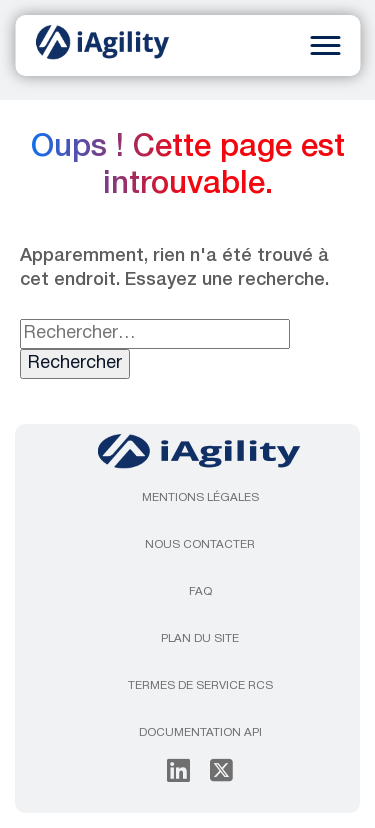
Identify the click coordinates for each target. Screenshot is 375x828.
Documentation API (200, 733)
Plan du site (200, 639)
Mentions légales (200, 498)
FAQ (200, 592)
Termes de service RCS (200, 686)
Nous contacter (200, 545)
